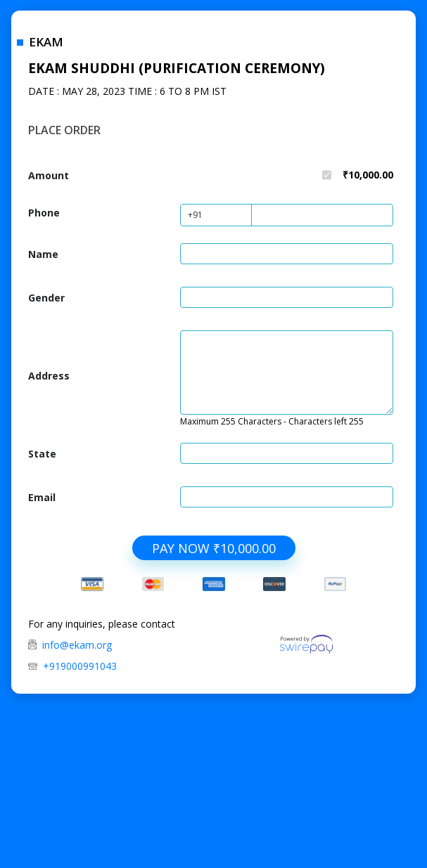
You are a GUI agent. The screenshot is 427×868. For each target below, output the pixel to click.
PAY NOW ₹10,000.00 (214, 548)
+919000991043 (80, 666)
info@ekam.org (77, 645)
